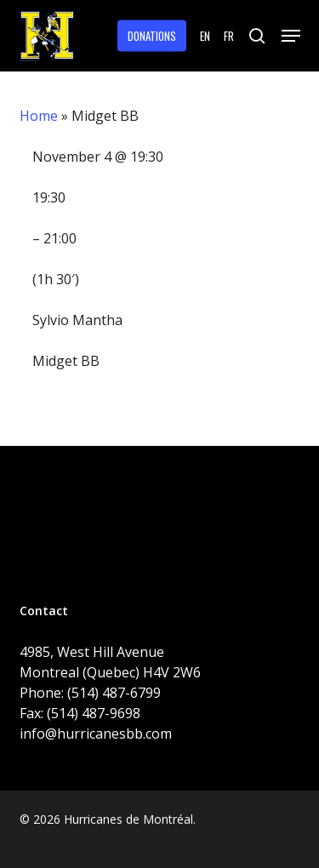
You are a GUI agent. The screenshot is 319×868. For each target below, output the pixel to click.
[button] (291, 36)
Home (39, 116)
